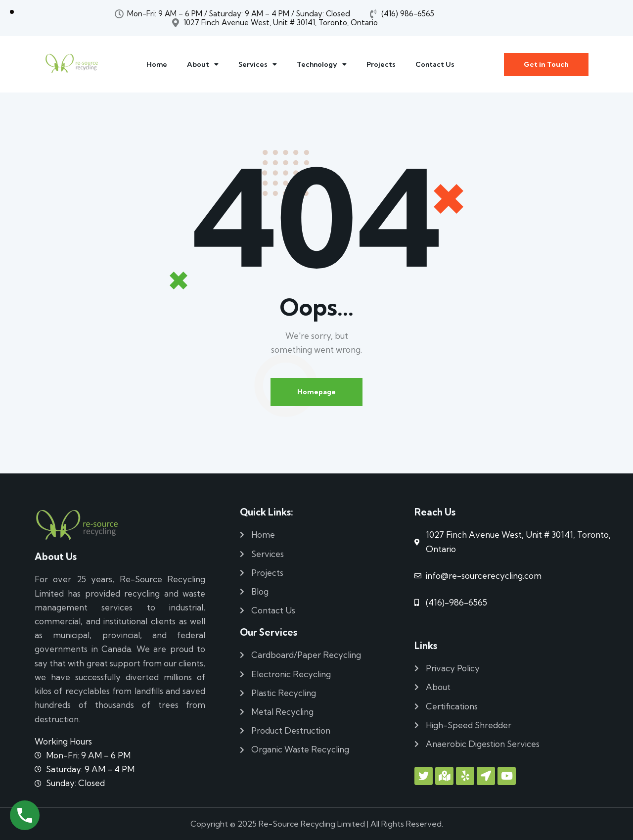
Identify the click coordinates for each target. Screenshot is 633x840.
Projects (381, 64)
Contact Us (435, 64)
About (203, 64)
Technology (322, 64)
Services (258, 64)
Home (157, 64)
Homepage (316, 392)
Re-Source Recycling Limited (312, 824)
